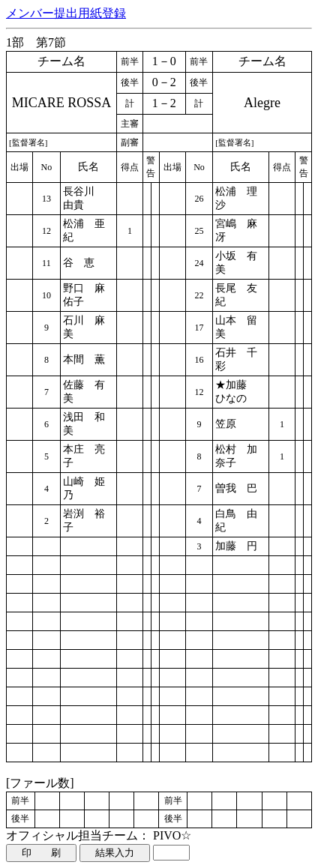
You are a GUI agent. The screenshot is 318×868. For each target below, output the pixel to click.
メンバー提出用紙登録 (66, 13)
